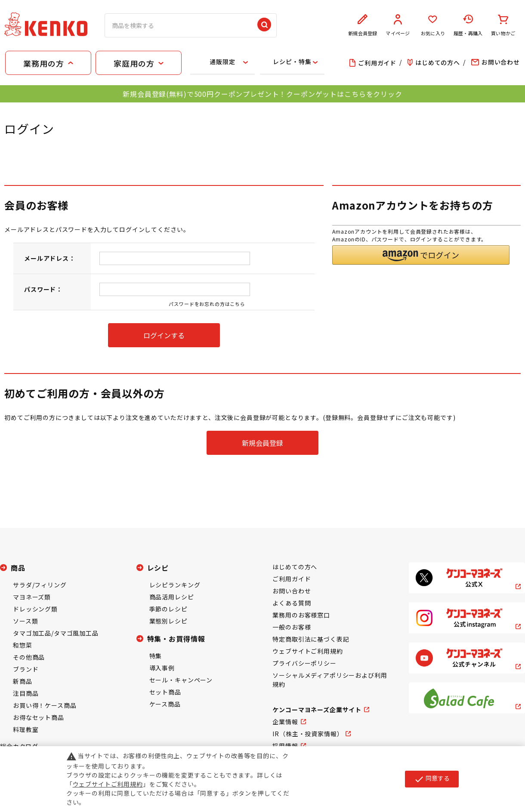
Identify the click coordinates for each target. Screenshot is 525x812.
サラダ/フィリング (40, 585)
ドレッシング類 (35, 609)
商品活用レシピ (172, 597)
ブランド (26, 669)
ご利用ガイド (292, 579)
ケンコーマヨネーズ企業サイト (317, 710)
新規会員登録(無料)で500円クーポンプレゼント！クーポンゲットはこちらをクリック (262, 94)
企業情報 (285, 722)
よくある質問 (292, 603)
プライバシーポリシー (304, 663)
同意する (432, 779)
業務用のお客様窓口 (301, 615)
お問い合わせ (292, 591)
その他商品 (29, 657)
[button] (421, 255)
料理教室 (26, 729)
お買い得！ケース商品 (45, 705)
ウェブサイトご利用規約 (307, 651)
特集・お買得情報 (176, 639)
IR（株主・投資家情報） (308, 734)
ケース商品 (165, 704)
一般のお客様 (292, 627)
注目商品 (26, 693)
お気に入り (433, 25)
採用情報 (285, 746)
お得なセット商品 (39, 717)
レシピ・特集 (292, 62)
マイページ (398, 25)
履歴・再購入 (468, 25)
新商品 (23, 681)
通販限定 (222, 62)
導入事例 (162, 668)
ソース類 (25, 621)
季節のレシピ (168, 609)
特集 (156, 656)
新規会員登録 (363, 25)
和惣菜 (23, 645)
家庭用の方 (134, 63)
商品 (18, 568)
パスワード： (43, 289)
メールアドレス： (50, 258)
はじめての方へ (295, 567)
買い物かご (503, 25)
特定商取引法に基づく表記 (311, 639)
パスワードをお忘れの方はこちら (207, 304)
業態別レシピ (168, 621)
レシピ (158, 568)
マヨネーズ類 (32, 597)
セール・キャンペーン (181, 680)
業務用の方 (43, 63)
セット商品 (165, 692)
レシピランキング (175, 585)
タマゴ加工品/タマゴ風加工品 (56, 633)
